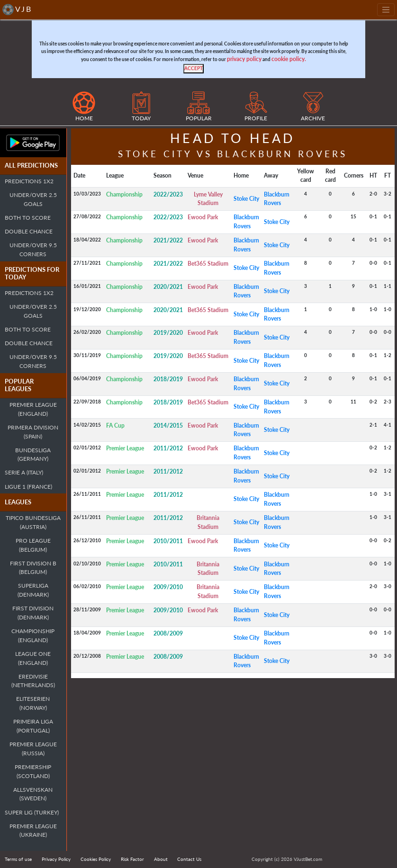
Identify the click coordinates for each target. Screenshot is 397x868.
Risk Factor (132, 859)
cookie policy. (289, 59)
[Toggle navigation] (386, 10)
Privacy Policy (56, 859)
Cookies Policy (96, 859)
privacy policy (244, 59)
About (161, 859)
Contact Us (189, 859)
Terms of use (18, 859)
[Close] (194, 69)
